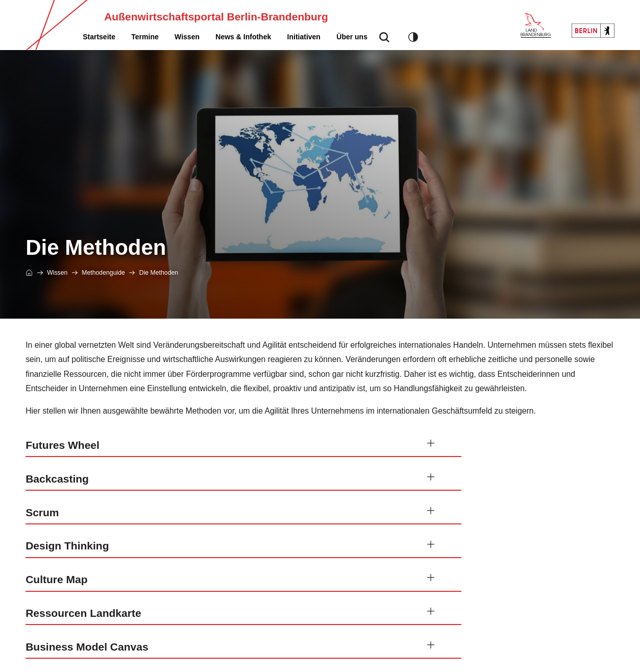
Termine (145, 37)
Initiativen (304, 37)
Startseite (99, 37)
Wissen (187, 37)
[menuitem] (99, 37)
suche (385, 40)
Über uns (352, 37)
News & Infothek (243, 37)
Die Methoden (159, 273)
